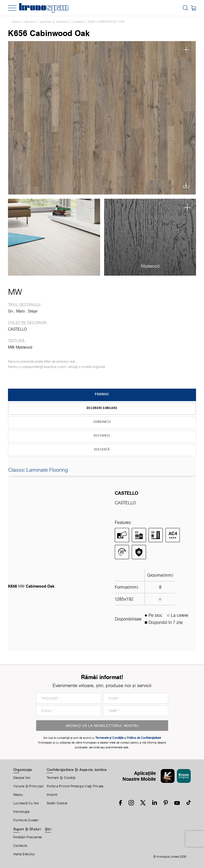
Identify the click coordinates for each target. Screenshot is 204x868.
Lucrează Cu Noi (26, 803)
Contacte (20, 846)
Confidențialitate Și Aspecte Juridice (77, 770)
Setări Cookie (57, 803)
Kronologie (21, 812)
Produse (102, 394)
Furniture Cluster (26, 820)
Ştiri (48, 829)
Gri (10, 311)
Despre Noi (22, 778)
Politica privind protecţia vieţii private (75, 786)
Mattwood (150, 266)
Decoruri (30, 22)
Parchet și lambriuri (54, 22)
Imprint (52, 795)
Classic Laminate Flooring (102, 470)
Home (16, 22)
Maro (20, 311)
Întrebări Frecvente (27, 837)
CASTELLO (78, 22)
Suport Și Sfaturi (27, 829)
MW (15, 292)
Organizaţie (23, 770)
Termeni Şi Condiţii (61, 778)
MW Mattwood (20, 347)
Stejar (33, 311)
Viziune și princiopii (29, 786)
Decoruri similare (102, 408)
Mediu (18, 795)
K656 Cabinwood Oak (106, 22)
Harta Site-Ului (24, 854)
